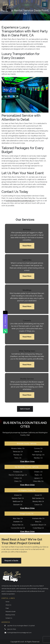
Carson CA (38, 505)
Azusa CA (38, 495)
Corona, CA (38, 448)
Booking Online (10, 615)
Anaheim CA (18, 522)
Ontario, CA (38, 472)
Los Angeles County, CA (27, 490)
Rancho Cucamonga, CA (18, 475)
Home (7, 602)
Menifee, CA (38, 458)
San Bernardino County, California (27, 467)
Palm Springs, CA (38, 455)
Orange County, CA (27, 514)
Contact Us (9, 618)
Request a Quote (11, 561)
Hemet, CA (38, 452)
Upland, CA (38, 478)
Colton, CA (18, 478)
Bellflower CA (18, 501)
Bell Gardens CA (38, 498)
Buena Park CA (18, 525)
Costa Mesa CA (38, 528)
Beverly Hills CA (38, 501)
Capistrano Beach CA (38, 525)
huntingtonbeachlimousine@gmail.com (19, 633)
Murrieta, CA (18, 455)
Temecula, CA (18, 452)
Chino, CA (18, 481)
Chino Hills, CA (38, 481)
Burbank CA (18, 505)
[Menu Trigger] (45, 4)
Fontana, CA (18, 472)
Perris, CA (18, 458)
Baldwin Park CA (18, 498)
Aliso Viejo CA (18, 518)
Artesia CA (18, 495)
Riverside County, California (27, 444)
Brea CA (38, 522)
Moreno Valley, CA (18, 448)
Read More (27, 246)
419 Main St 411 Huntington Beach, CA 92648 (21, 626)
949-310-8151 (12, 629)
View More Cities (27, 461)
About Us (8, 605)
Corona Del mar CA (18, 528)
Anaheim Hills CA (38, 518)
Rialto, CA (38, 475)
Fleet (7, 608)
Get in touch (25, 409)
